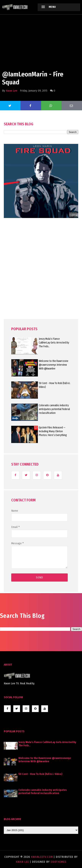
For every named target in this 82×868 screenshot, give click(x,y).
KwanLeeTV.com (42, 857)
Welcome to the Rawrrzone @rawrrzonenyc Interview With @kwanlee (54, 365)
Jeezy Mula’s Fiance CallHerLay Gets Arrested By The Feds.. (54, 343)
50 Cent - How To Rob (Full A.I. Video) (55, 385)
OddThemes (59, 862)
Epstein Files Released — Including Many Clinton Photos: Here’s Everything (53, 431)
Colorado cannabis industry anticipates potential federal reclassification (54, 409)
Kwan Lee (12, 91)
